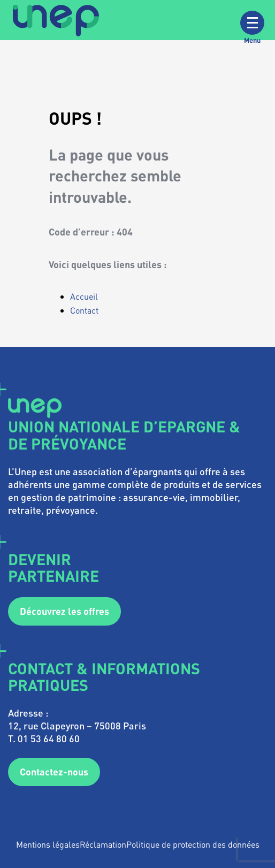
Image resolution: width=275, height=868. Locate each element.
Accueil (84, 296)
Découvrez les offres (64, 611)
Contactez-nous (54, 771)
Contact (84, 310)
